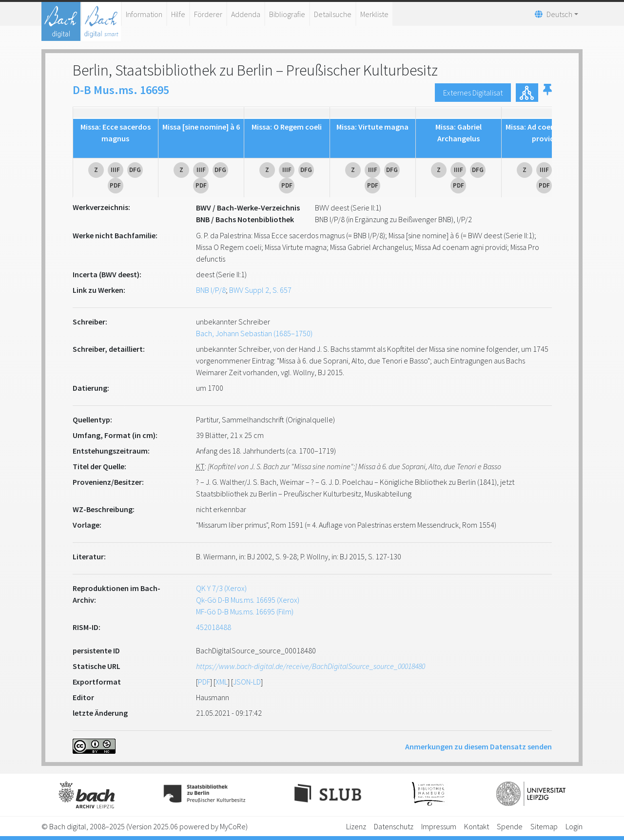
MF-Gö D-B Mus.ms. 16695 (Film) (245, 611)
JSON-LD (247, 682)
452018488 (214, 627)
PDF (204, 682)
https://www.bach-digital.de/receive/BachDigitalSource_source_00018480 (311, 666)
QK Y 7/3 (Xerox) (221, 588)
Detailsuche (333, 14)
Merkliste (374, 14)
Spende (510, 826)
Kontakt (477, 826)
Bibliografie (287, 14)
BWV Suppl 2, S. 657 (260, 290)
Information (144, 14)
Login (574, 826)
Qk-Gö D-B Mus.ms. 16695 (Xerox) (248, 600)
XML (222, 682)
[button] (547, 93)
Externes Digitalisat (473, 93)
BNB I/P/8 (211, 290)
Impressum (439, 826)
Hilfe (178, 14)
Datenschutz (394, 826)
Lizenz (356, 826)
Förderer (208, 14)
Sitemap (544, 826)
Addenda (246, 14)
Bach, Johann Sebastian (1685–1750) (254, 333)
